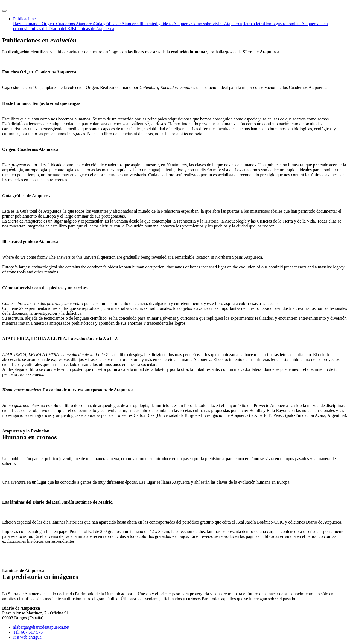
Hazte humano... (27, 24)
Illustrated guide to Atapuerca (165, 24)
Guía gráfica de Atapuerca (117, 24)
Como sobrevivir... (208, 24)
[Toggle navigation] (4, 11)
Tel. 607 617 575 (28, 632)
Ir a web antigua (27, 637)
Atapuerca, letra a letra (244, 24)
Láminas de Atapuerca (94, 29)
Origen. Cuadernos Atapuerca (68, 24)
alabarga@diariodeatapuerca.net (41, 627)
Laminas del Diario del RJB (50, 29)
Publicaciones (25, 19)
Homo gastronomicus (283, 24)
